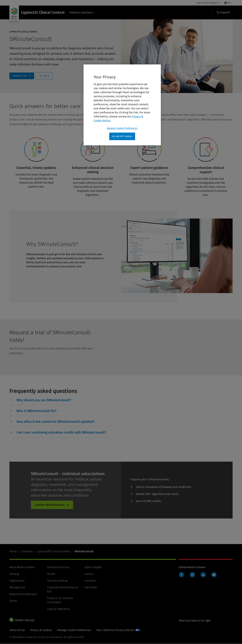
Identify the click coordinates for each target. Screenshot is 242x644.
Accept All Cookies (122, 136)
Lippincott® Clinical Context (53, 551)
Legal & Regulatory (58, 609)
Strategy (14, 574)
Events (13, 601)
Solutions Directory (58, 567)
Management (17, 587)
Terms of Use (17, 630)
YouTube (214, 575)
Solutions (27, 551)
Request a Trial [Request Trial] (22, 76)
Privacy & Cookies (41, 630)
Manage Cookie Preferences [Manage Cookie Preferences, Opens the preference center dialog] (122, 128)
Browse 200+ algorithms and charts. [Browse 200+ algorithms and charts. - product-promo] (158, 494)
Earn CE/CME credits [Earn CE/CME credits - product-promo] (148, 501)
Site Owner (91, 587)
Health (51, 574)
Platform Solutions (82, 13)
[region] (122, 105)
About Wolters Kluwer (22, 567)
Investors (90, 581)
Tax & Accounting (57, 581)
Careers (89, 574)
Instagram (192, 575)
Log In (44, 76)
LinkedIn (203, 575)
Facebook (182, 575)
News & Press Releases (23, 594)
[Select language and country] (228, 3)
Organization (17, 581)
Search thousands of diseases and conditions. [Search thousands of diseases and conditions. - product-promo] (164, 487)
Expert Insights (93, 567)
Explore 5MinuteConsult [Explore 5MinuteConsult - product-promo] (50, 505)
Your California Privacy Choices (115, 630)
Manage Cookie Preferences (74, 630)
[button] (44, 400)
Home (13, 551)
